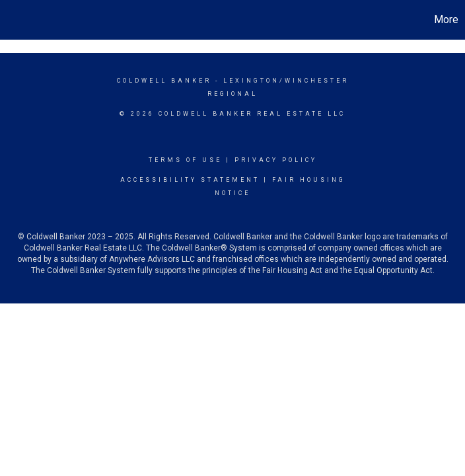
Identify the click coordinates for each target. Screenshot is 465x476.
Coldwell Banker (164, 81)
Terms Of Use (185, 160)
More (446, 20)
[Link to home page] (17, 20)
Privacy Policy (276, 160)
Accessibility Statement (190, 180)
